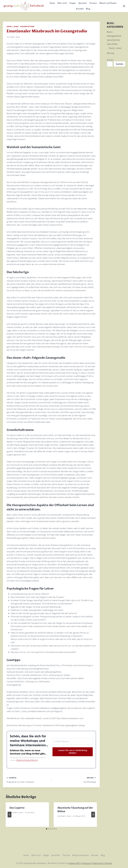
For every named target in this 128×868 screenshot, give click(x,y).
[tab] (47, 828)
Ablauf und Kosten (108, 3)
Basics (110, 32)
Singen (73, 3)
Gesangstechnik (27, 26)
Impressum (86, 863)
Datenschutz (98, 863)
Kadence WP (74, 863)
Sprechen (83, 3)
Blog (88, 9)
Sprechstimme (113, 40)
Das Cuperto (17, 807)
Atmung (110, 53)
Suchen (110, 60)
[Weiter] (93, 814)
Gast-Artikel (112, 44)
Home (52, 3)
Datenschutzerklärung (25, 760)
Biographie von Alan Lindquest (28, 779)
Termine (93, 3)
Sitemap (108, 863)
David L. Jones (13, 26)
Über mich (62, 3)
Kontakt (80, 9)
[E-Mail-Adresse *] (73, 741)
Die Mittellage (75, 779)
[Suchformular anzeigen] (124, 6)
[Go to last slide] (9, 814)
